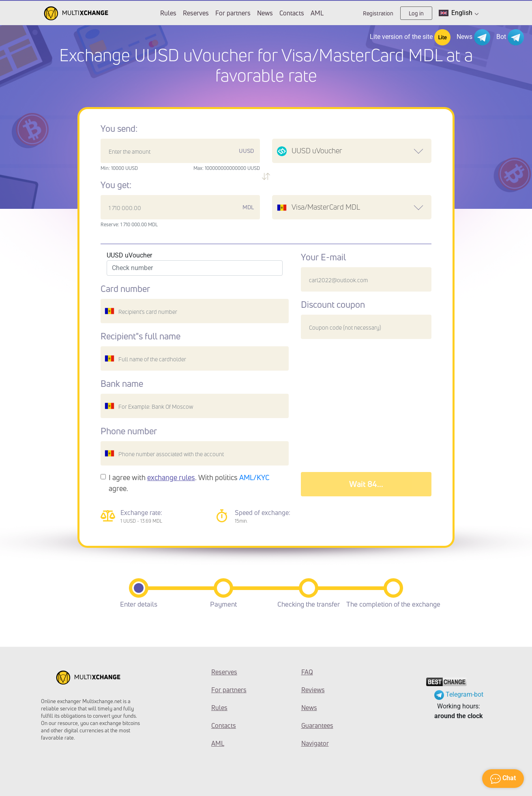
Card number (125, 289)
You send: (119, 129)
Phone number (129, 431)
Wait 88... (366, 484)
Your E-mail (323, 257)
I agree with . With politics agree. (189, 483)
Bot (510, 37)
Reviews (313, 690)
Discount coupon (333, 305)
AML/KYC (254, 477)
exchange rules (171, 477)
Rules (168, 13)
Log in (416, 13)
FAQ (307, 672)
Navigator (315, 743)
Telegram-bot (459, 694)
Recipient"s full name (141, 336)
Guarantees (317, 725)
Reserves (196, 13)
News (265, 13)
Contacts (292, 13)
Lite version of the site (410, 37)
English (459, 13)
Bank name (122, 384)
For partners (233, 13)
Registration (378, 13)
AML (317, 13)
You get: (116, 185)
